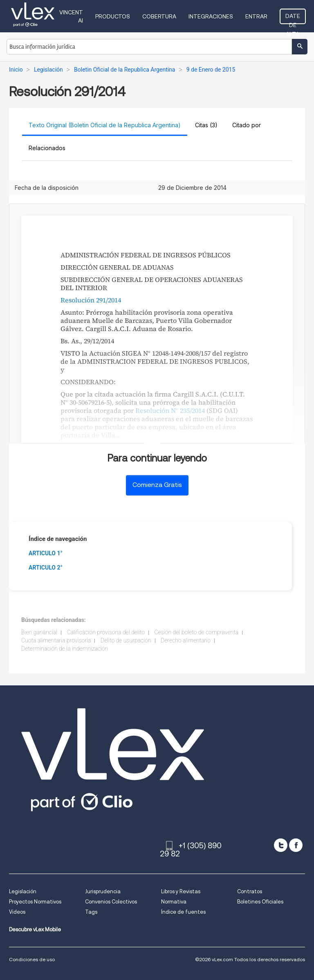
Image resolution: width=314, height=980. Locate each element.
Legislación (23, 891)
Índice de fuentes (183, 912)
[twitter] (281, 845)
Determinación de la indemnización (65, 649)
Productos (113, 16)
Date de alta (293, 18)
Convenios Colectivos (111, 902)
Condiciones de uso (32, 959)
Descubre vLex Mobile (35, 929)
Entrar (256, 16)
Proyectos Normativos (35, 902)
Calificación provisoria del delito (106, 632)
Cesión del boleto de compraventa (197, 632)
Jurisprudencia (103, 891)
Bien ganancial (39, 632)
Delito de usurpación (126, 640)
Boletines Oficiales (260, 902)
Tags (91, 912)
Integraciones (211, 16)
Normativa (174, 902)
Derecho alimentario (186, 640)
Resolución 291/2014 (91, 300)
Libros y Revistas (181, 891)
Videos (17, 912)
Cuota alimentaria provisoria (56, 640)
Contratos (250, 891)
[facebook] (296, 845)
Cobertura (159, 16)
